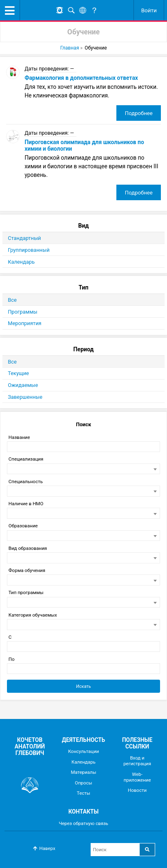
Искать (83, 686)
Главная (69, 48)
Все (12, 300)
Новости (137, 790)
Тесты (83, 793)
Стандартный (24, 238)
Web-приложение (137, 777)
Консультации (84, 751)
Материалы (83, 772)
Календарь (21, 262)
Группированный (29, 250)
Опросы (83, 783)
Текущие (18, 373)
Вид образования (28, 548)
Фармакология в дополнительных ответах (81, 78)
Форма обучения (27, 570)
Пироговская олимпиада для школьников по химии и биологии (84, 145)
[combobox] (83, 469)
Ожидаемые (23, 385)
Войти (149, 10)
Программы (22, 312)
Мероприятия (24, 323)
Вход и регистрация (137, 761)
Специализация (26, 459)
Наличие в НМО (26, 504)
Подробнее (139, 113)
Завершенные (25, 397)
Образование (23, 526)
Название (19, 437)
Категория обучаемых (33, 615)
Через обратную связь (83, 823)
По (12, 659)
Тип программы (26, 592)
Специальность (26, 481)
